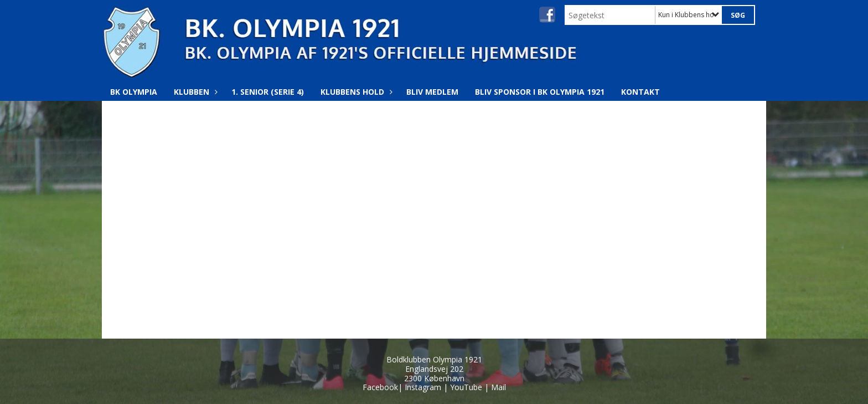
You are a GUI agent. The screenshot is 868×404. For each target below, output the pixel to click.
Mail (498, 387)
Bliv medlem (432, 92)
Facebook (380, 387)
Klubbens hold (355, 92)
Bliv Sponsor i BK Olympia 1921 (540, 92)
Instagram (423, 387)
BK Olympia (134, 92)
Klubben (194, 92)
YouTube (466, 387)
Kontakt (640, 92)
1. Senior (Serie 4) (268, 92)
